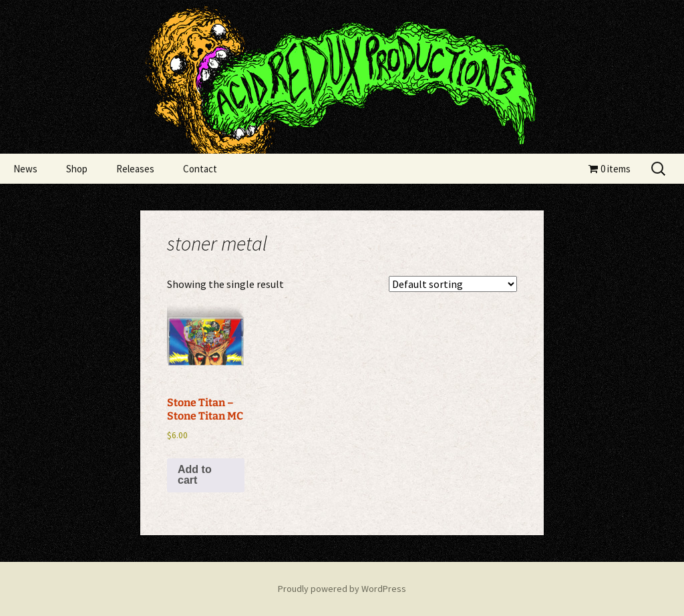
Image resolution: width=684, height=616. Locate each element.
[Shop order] (453, 284)
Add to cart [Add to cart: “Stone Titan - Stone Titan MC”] (195, 475)
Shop (77, 169)
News (25, 169)
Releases (135, 169)
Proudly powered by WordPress (342, 589)
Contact (200, 169)
